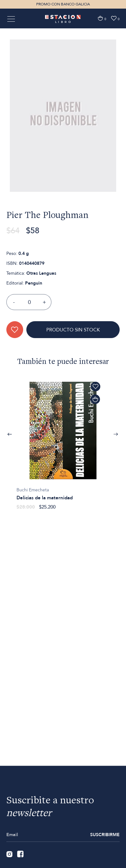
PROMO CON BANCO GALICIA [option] (63, 4)
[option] (63, 136)
